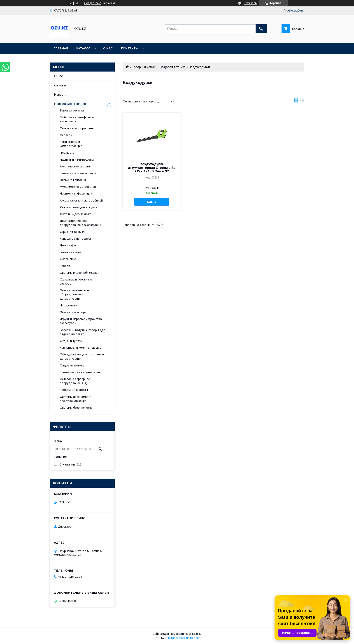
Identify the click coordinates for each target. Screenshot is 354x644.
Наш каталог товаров (70, 104)
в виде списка (302, 102)
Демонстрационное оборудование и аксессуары (80, 223)
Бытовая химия (71, 252)
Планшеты (67, 153)
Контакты (130, 48)
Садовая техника (173, 67)
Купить (152, 202)
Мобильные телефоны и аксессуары (77, 119)
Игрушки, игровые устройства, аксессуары (81, 321)
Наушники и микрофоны (77, 160)
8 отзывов (250, 3)
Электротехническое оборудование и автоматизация (74, 294)
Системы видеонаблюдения (79, 273)
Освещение (68, 259)
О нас (108, 48)
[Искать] (261, 29)
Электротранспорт (73, 312)
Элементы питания (73, 180)
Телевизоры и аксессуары (78, 173)
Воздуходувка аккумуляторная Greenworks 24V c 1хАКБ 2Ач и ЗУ (152, 168)
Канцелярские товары (75, 239)
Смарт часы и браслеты (77, 128)
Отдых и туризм (71, 341)
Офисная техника (72, 232)
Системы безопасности (76, 408)
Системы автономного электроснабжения (76, 399)
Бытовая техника (72, 110)
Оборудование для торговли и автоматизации (82, 356)
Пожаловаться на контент (183, 638)
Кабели (65, 266)
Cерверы (66, 135)
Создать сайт (93, 3)
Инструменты (69, 305)
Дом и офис (68, 245)
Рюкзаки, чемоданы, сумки (79, 207)
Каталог (83, 48)
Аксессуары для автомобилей (81, 200)
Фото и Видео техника (76, 214)
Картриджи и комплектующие (80, 348)
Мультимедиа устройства (78, 187)
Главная (61, 48)
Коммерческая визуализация (80, 372)
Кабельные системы (74, 390)
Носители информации (76, 193)
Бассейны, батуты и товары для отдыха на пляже (83, 332)
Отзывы (60, 85)
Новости (60, 95)
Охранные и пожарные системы (76, 281)
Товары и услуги (144, 67)
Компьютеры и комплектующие (71, 144)
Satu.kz (197, 634)
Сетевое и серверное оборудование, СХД (75, 381)
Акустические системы (76, 166)
